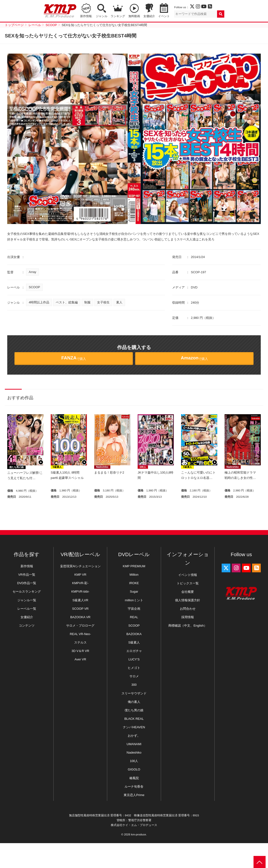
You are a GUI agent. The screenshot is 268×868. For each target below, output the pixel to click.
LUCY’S (134, 659)
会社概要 (188, 592)
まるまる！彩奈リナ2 (109, 472)
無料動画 (134, 16)
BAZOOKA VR (80, 617)
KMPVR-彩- (80, 583)
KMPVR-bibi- (80, 591)
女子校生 (103, 302)
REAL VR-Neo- (80, 634)
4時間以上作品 (39, 302)
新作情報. (86, 16)
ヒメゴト (134, 668)
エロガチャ (134, 651)
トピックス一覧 (188, 583)
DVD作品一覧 (27, 583)
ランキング (118, 16)
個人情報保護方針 (188, 600)
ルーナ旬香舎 (134, 787)
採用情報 (188, 617)
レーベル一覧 (27, 609)
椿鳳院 (134, 778)
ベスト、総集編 (67, 302)
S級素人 (57, 467)
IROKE (134, 583)
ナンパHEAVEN (134, 727)
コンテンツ (27, 626)
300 (134, 685)
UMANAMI (134, 744)
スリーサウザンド (134, 693)
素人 (119, 302)
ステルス (80, 642)
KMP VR (80, 575)
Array (32, 272)
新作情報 (27, 566)
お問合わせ (188, 609)
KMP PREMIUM (134, 566)
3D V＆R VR (80, 651)
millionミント (134, 600)
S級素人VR (80, 600)
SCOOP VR (80, 609)
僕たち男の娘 (16, 467)
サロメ (134, 676)
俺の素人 (134, 702)
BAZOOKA (134, 634)
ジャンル (102, 16)
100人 (143, 467)
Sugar (134, 591)
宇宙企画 (134, 609)
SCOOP (34, 287)
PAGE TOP (260, 862)
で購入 (74, 358)
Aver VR (80, 659)
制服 (87, 302)
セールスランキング (27, 591)
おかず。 (134, 736)
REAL (134, 617)
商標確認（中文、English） (188, 626)
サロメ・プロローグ (80, 626)
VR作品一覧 (27, 575)
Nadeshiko (102, 467)
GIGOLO (134, 769)
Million (134, 575)
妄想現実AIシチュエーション (80, 566)
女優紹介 (149, 16)
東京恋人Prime (134, 795)
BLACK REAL (134, 719)
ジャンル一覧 (27, 600)
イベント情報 (188, 575)
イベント (164, 16)
